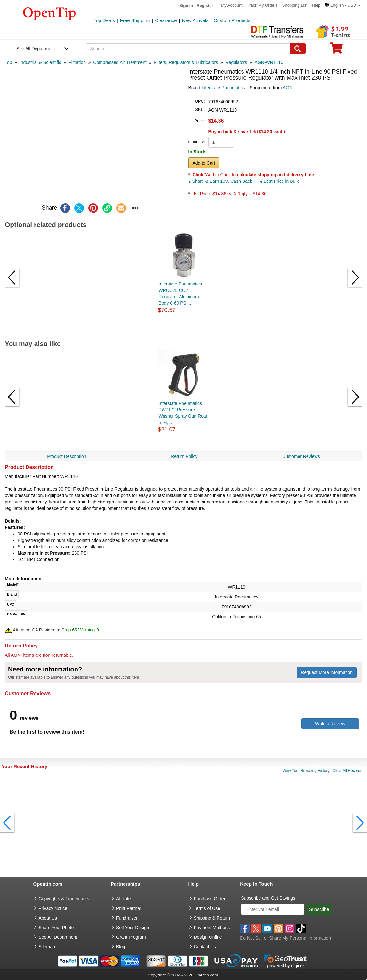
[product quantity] (221, 142)
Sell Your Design (133, 928)
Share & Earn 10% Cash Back (221, 181)
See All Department (36, 49)
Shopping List (295, 5)
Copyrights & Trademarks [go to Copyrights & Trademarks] (64, 899)
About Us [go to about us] (48, 918)
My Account (232, 5)
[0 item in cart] (336, 50)
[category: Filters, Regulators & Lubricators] (186, 62)
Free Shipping (135, 20)
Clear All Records (347, 771)
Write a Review (330, 724)
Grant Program (131, 937)
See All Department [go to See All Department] (58, 937)
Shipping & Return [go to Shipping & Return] (212, 918)
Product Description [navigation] (67, 456)
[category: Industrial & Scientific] (40, 62)
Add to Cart (204, 163)
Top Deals (104, 20)
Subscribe (319, 909)
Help (316, 5)
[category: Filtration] (77, 62)
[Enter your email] (273, 909)
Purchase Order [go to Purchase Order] (210, 899)
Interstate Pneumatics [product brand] (223, 88)
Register (205, 6)
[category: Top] (8, 62)
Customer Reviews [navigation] (301, 456)
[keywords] (188, 49)
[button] (343, 5)
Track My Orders (262, 5)
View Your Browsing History (306, 771)
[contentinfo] (49, 13)
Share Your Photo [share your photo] (56, 928)
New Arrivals (195, 20)
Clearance (166, 20)
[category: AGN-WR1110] (269, 62)
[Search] (298, 49)
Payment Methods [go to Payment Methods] (212, 928)
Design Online (208, 937)
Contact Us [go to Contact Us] (205, 947)
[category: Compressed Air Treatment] (120, 62)
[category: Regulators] (236, 62)
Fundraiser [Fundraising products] (127, 918)
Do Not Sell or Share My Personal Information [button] (285, 938)
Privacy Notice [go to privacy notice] (53, 908)
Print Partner (129, 908)
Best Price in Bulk (279, 181)
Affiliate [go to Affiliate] (124, 899)
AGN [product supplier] (288, 88)
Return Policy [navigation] (184, 456)
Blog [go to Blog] (121, 947)
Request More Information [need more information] (327, 672)
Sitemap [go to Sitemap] (47, 947)
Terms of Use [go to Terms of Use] (207, 908)
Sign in (186, 6)
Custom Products (232, 20)
